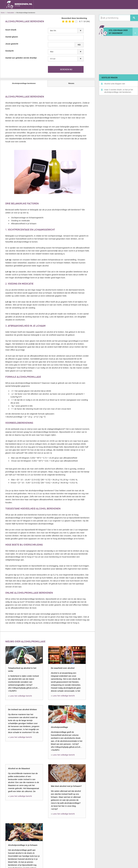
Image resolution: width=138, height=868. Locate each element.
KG (79, 45)
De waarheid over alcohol (63, 668)
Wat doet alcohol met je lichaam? (66, 786)
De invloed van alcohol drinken (22, 709)
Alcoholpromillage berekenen (24, 83)
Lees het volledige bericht (21, 696)
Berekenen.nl (19, 4)
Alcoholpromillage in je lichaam (23, 845)
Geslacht (9, 51)
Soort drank (11, 30)
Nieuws (71, 83)
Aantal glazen (12, 37)
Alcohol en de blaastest (19, 768)
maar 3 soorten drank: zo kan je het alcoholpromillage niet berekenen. (119, 91)
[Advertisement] (120, 55)
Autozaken (11, 13)
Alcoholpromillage (59, 727)
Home (3, 13)
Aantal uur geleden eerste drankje (21, 58)
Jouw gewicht (12, 44)
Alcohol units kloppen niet (115, 84)
